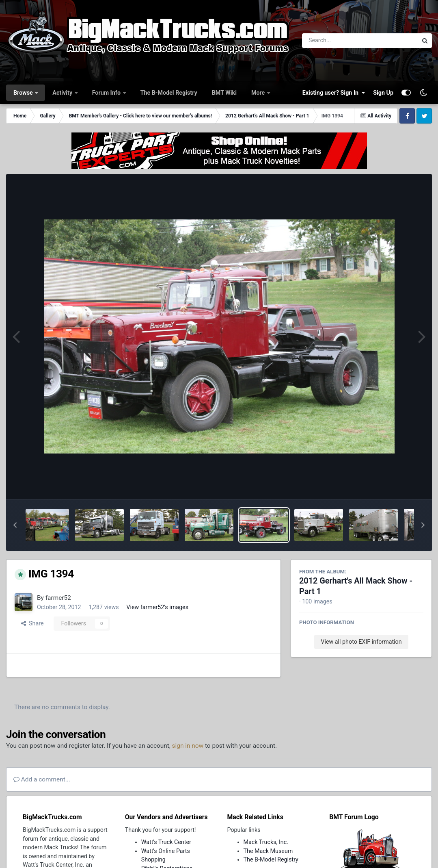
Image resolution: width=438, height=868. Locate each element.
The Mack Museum (268, 851)
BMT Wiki (224, 93)
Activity (63, 93)
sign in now (188, 746)
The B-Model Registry (169, 93)
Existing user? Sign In (334, 93)
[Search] (338, 41)
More (259, 93)
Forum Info (107, 93)
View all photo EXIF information (361, 642)
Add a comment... (42, 779)
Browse (24, 93)
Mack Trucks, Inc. (266, 842)
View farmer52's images (157, 607)
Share (32, 623)
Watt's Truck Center (166, 842)
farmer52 (58, 598)
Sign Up (383, 93)
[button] (15, 525)
